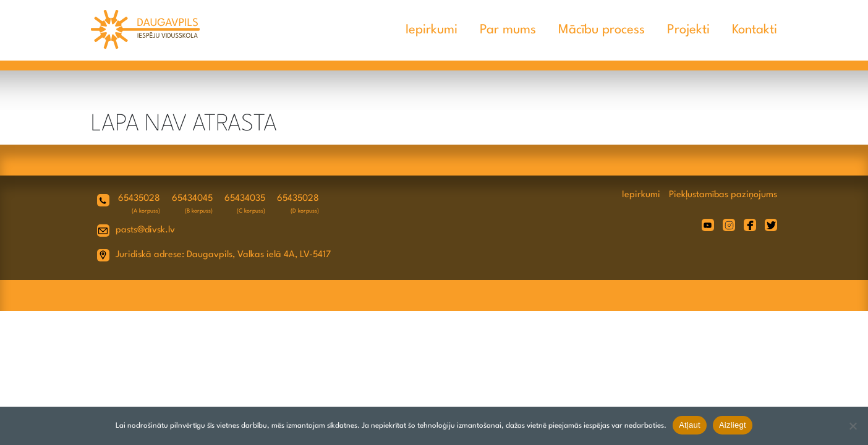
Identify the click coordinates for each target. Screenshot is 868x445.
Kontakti (755, 30)
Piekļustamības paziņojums (723, 195)
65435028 (139, 199)
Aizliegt (733, 425)
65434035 (245, 199)
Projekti (688, 30)
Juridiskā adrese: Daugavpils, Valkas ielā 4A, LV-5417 (223, 255)
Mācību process (602, 30)
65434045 (192, 199)
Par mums (508, 30)
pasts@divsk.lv (145, 230)
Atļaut (690, 425)
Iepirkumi (432, 30)
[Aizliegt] (853, 426)
